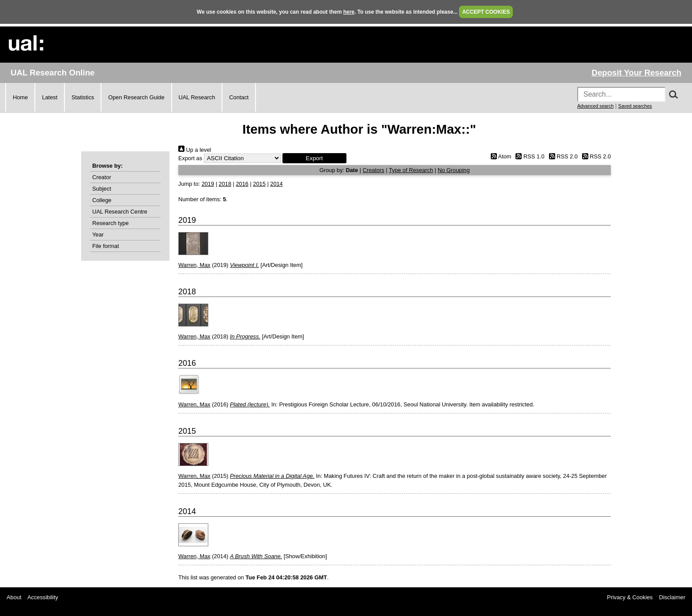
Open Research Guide (136, 97)
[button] (314, 158)
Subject (102, 189)
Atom (499, 156)
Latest (50, 97)
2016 (242, 184)
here (349, 12)
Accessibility (43, 597)
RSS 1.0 (529, 156)
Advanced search (595, 106)
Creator (102, 177)
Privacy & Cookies (630, 597)
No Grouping (454, 170)
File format (105, 246)
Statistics (83, 97)
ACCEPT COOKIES (486, 12)
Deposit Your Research (636, 73)
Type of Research (411, 170)
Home (20, 97)
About (14, 597)
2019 (208, 184)
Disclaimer (672, 597)
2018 (225, 184)
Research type (111, 223)
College (102, 200)
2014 (276, 184)
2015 (259, 184)
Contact (239, 97)
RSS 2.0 (562, 156)
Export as (190, 158)
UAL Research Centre (120, 212)
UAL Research (197, 97)
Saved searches (635, 106)
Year (98, 235)
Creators (374, 170)
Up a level (195, 150)
